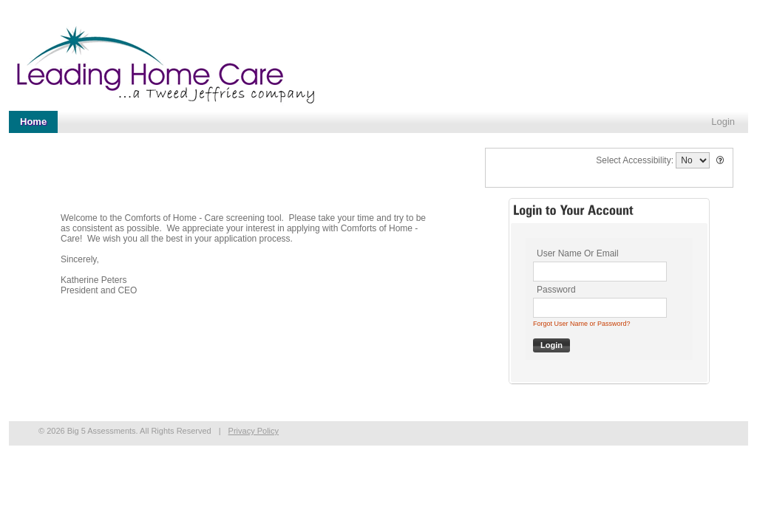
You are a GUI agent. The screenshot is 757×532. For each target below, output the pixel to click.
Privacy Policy (254, 431)
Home (33, 122)
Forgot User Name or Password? (582, 324)
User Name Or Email (578, 253)
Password (556, 290)
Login (723, 122)
